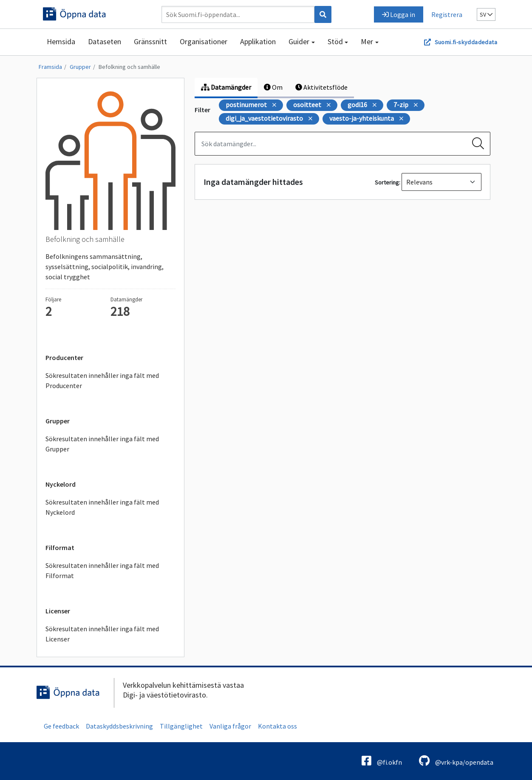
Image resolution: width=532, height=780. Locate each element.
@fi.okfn (382, 761)
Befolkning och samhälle (129, 67)
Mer (367, 41)
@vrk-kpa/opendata (456, 761)
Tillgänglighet (181, 726)
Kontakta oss (277, 726)
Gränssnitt (150, 41)
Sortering (387, 182)
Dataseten (105, 41)
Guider (299, 41)
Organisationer (204, 41)
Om (273, 87)
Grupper (80, 67)
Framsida (50, 67)
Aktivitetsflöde (321, 87)
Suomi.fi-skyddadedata (466, 42)
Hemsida (61, 41)
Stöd (335, 41)
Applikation (258, 41)
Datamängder (226, 87)
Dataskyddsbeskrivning (119, 726)
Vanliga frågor (230, 726)
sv (486, 14)
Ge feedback (61, 726)
